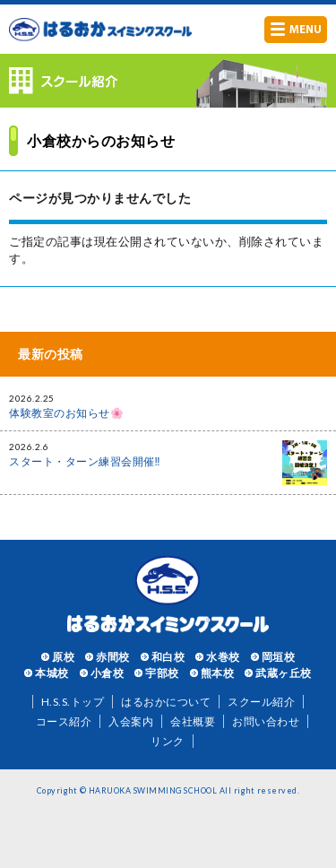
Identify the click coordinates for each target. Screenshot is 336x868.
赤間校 (113, 657)
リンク (168, 741)
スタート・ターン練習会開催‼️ (85, 461)
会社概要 (193, 721)
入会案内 (131, 721)
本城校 (52, 673)
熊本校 (218, 673)
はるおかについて (166, 702)
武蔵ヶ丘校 (284, 673)
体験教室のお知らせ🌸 (66, 413)
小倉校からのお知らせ (101, 140)
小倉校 (108, 673)
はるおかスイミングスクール (100, 30)
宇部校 (162, 673)
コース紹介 (64, 721)
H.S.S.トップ (73, 702)
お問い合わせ (266, 721)
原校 (63, 657)
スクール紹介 (261, 702)
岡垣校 (279, 657)
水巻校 (223, 657)
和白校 (168, 657)
